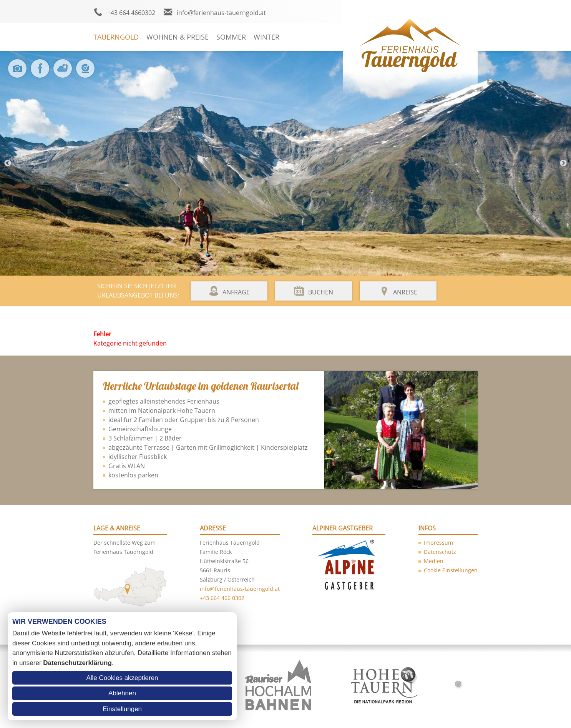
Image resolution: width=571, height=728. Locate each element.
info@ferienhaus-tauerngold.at (221, 13)
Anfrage (236, 292)
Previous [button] (8, 163)
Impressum (438, 543)
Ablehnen (122, 693)
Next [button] (563, 163)
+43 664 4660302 (131, 13)
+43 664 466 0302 (222, 598)
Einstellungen (122, 709)
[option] (285, 163)
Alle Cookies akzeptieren (122, 678)
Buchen (321, 292)
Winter (266, 37)
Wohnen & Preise (178, 37)
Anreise (405, 292)
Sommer (231, 37)
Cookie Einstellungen (451, 570)
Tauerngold (116, 37)
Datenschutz (440, 552)
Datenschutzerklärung (77, 663)
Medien (434, 561)
